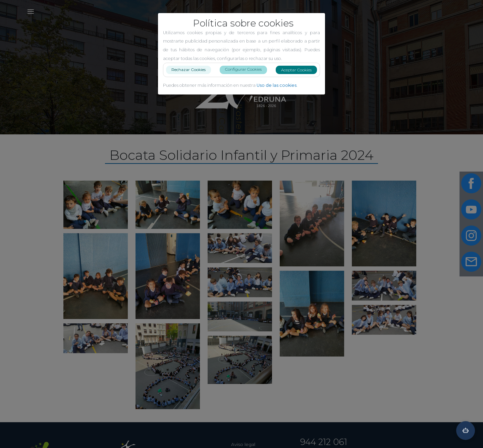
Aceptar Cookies (296, 70)
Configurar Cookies (243, 69)
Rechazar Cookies (189, 70)
